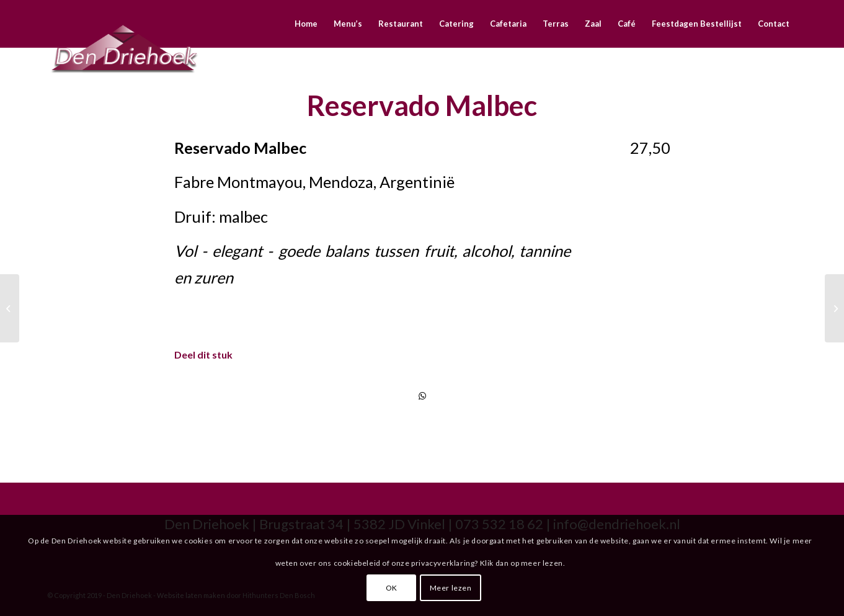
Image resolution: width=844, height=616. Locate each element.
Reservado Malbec (422, 105)
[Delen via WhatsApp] (422, 396)
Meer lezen (451, 588)
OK (392, 588)
